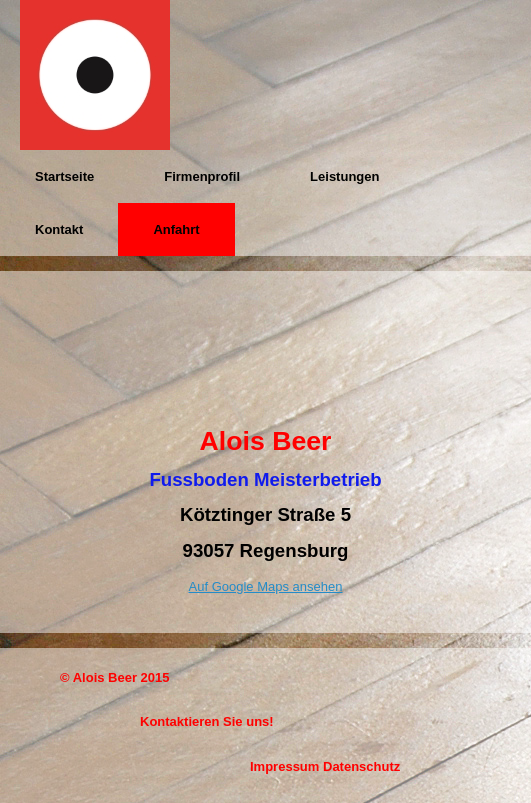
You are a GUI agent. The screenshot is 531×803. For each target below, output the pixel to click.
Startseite (64, 176)
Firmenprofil (202, 176)
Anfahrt (176, 229)
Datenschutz (361, 766)
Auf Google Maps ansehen (266, 586)
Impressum (284, 766)
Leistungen (344, 176)
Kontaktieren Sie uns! (207, 721)
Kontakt (59, 229)
